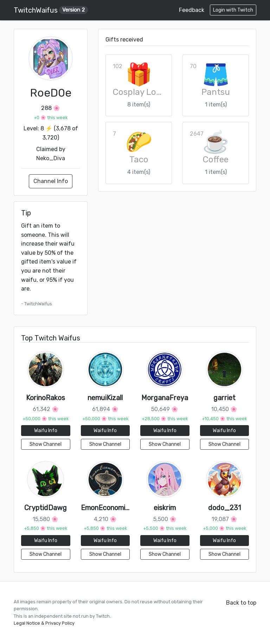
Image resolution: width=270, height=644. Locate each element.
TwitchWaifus (51, 10)
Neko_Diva (51, 158)
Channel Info (51, 181)
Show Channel (46, 444)
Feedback (192, 10)
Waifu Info (46, 431)
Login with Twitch (233, 10)
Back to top (241, 603)
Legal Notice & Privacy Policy (44, 623)
